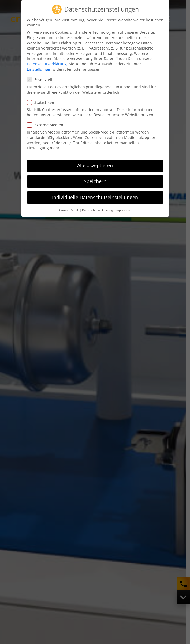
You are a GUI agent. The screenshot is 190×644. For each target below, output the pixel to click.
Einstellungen (39, 68)
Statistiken (42, 101)
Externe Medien (47, 124)
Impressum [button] (123, 209)
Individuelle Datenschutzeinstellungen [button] (95, 196)
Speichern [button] (95, 180)
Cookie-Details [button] (69, 209)
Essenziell (41, 78)
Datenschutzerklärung (47, 62)
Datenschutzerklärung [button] (97, 209)
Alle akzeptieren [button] (95, 164)
